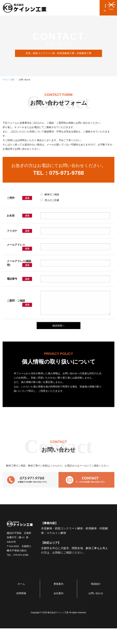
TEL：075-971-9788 (58, 173)
